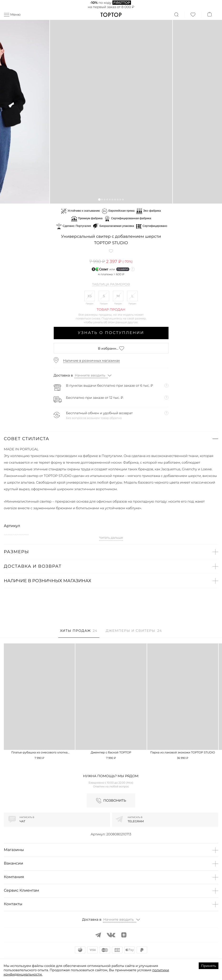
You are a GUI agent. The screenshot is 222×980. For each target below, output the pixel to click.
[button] (99, 199)
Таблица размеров (111, 285)
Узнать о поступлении (111, 333)
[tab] (79, 633)
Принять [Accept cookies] (209, 966)
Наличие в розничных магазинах (92, 361)
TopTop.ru (111, 15)
